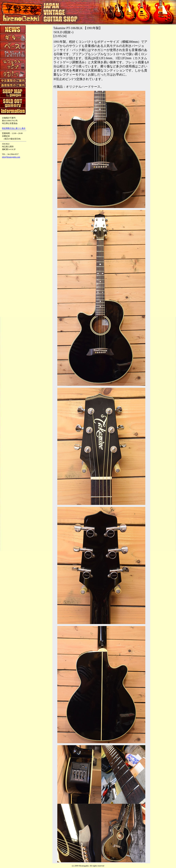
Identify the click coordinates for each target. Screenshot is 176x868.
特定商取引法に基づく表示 (14, 128)
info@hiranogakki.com (11, 157)
